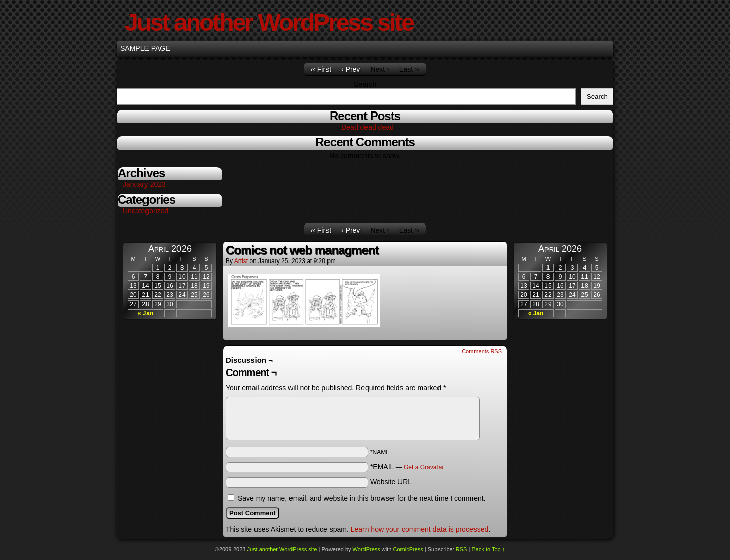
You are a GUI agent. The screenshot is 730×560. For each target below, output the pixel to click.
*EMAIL (407, 467)
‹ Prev (351, 69)
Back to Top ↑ (488, 549)
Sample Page (145, 48)
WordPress (367, 549)
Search (365, 84)
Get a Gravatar (424, 467)
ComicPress (408, 549)
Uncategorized (145, 211)
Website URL (391, 482)
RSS (462, 549)
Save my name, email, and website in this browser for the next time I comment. (362, 498)
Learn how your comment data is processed (420, 529)
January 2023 (144, 184)
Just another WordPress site (269, 23)
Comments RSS (482, 351)
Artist (241, 261)
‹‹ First (321, 69)
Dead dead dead (368, 127)
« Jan (146, 313)
